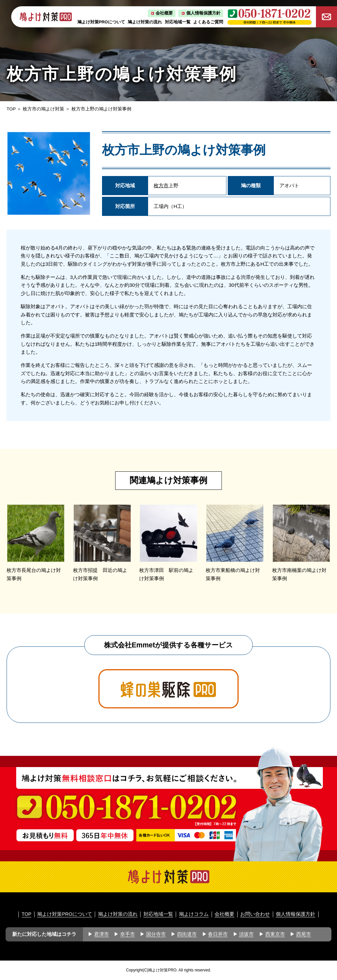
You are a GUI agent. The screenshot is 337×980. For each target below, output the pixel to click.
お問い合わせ (255, 914)
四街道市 (187, 934)
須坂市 (246, 934)
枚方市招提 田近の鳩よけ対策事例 (100, 574)
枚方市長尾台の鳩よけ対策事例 (34, 574)
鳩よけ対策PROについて (101, 22)
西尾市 (304, 934)
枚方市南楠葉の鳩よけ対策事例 (299, 574)
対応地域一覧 (178, 22)
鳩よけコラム (194, 914)
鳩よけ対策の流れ (145, 22)
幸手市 (128, 934)
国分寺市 (156, 934)
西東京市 (275, 934)
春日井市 (218, 934)
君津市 (102, 934)
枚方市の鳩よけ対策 (43, 109)
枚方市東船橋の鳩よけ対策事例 (233, 574)
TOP (11, 109)
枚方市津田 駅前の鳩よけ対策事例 (166, 574)
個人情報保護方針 (203, 13)
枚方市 (161, 185)
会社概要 (164, 13)
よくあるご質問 (208, 22)
